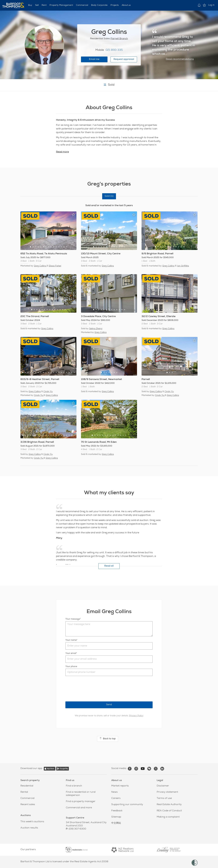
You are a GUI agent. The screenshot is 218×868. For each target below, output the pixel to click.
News (114, 792)
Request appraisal (124, 59)
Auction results (29, 828)
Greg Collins (40, 266)
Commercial (82, 5)
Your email (71, 653)
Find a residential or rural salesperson (81, 794)
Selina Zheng (96, 329)
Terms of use (164, 798)
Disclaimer (163, 786)
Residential (27, 786)
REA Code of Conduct (169, 811)
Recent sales (28, 805)
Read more (62, 152)
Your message (73, 619)
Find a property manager (81, 802)
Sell (37, 5)
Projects (115, 5)
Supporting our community (127, 805)
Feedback (117, 811)
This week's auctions (32, 822)
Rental (24, 792)
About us (126, 5)
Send (109, 705)
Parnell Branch (119, 39)
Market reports (120, 786)
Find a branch (74, 786)
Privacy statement (167, 792)
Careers (116, 798)
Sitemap (116, 817)
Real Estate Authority (169, 805)
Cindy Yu (48, 392)
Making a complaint (168, 817)
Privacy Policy (136, 716)
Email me (94, 59)
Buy (30, 5)
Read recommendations (180, 59)
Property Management (61, 5)
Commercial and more (79, 808)
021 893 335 (114, 50)
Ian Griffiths (183, 266)
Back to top (108, 739)
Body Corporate (99, 5)
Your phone (71, 667)
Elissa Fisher (55, 266)
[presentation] (88, 689)
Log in (211, 5)
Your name (71, 640)
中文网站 (116, 823)
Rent (44, 5)
